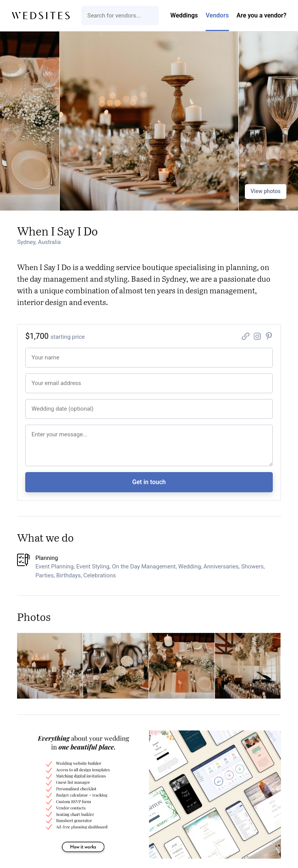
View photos (266, 191)
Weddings (184, 15)
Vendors (217, 15)
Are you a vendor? (262, 15)
